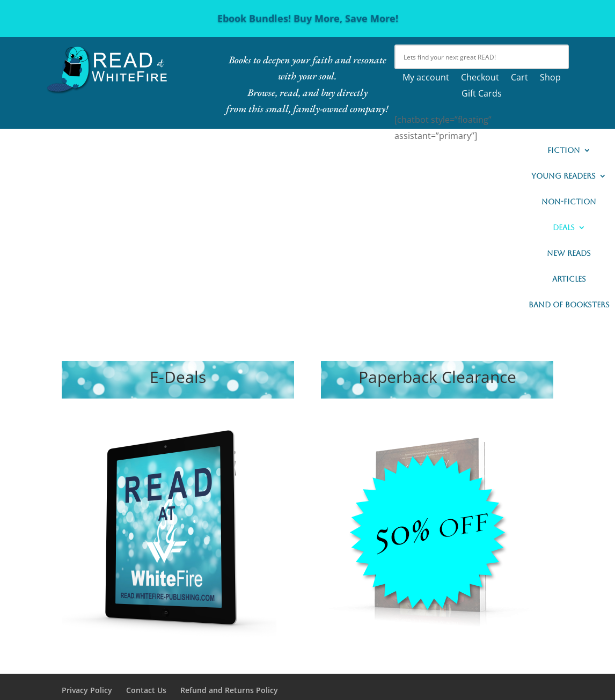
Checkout (480, 78)
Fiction (564, 150)
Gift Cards (482, 94)
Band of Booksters (569, 305)
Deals (564, 228)
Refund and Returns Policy (229, 690)
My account (426, 78)
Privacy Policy (87, 690)
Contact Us (146, 690)
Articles (569, 279)
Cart (519, 78)
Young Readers (563, 176)
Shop (550, 78)
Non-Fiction (569, 202)
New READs (569, 253)
